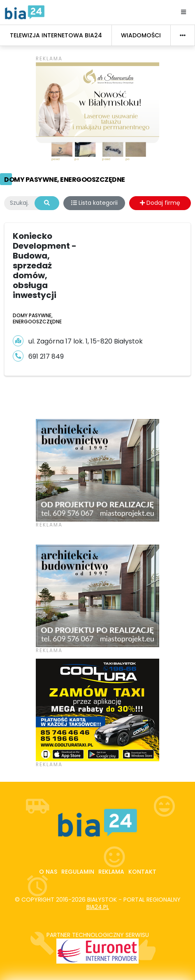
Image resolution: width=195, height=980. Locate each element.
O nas (48, 872)
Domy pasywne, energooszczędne (65, 180)
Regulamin (78, 872)
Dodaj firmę (160, 203)
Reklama (111, 872)
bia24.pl (98, 907)
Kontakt (142, 872)
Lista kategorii (94, 203)
